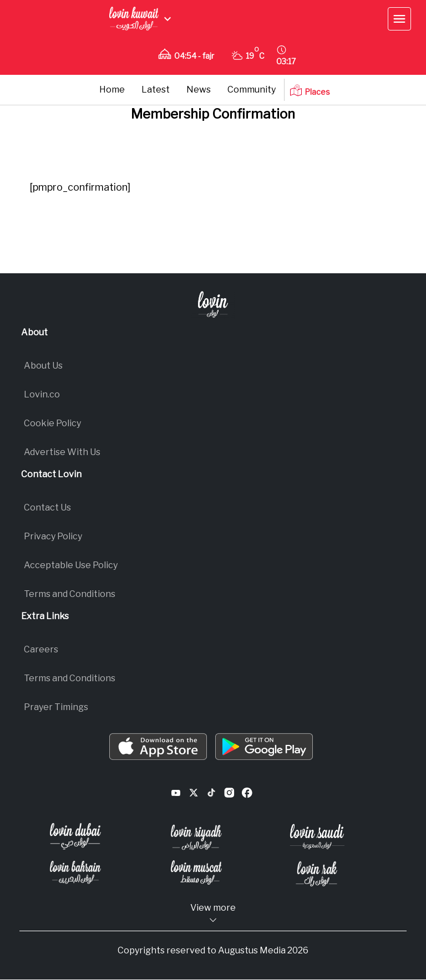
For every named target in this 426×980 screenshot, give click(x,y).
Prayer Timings (56, 707)
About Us (43, 366)
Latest (156, 90)
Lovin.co (42, 394)
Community (252, 90)
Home (112, 90)
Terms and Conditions (70, 678)
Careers (41, 649)
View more (213, 914)
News (199, 90)
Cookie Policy (52, 423)
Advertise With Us (62, 452)
